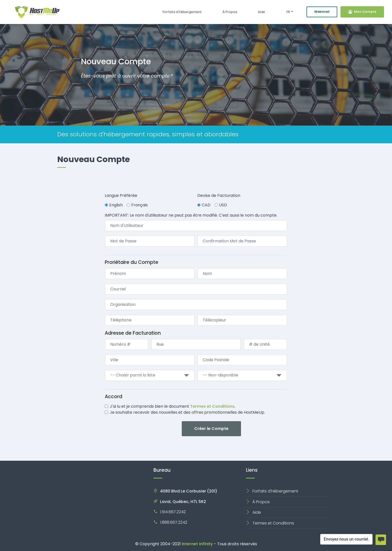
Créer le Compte (211, 429)
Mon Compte (362, 12)
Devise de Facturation (219, 195)
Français (139, 205)
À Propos (230, 12)
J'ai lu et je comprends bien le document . (172, 406)
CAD (206, 205)
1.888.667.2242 (174, 522)
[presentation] (143, 429)
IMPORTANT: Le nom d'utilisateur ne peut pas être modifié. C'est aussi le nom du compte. (191, 215)
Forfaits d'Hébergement (182, 12)
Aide (261, 12)
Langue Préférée (121, 195)
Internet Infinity (197, 544)
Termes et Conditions (212, 406)
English (116, 205)
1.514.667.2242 (173, 512)
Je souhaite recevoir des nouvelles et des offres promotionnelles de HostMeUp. (187, 412)
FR (288, 12)
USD (223, 205)
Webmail (322, 12)
